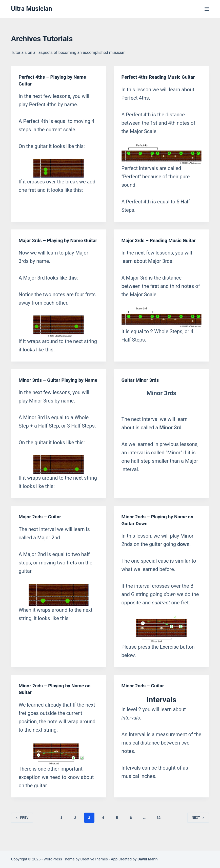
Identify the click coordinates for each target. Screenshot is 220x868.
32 (159, 830)
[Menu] (207, 9)
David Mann (147, 859)
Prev (22, 830)
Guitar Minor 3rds (142, 386)
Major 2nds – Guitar (41, 530)
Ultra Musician (31, 9)
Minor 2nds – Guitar (144, 698)
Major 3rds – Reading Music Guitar (161, 240)
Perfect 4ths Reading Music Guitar (161, 77)
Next (198, 830)
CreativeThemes (94, 859)
